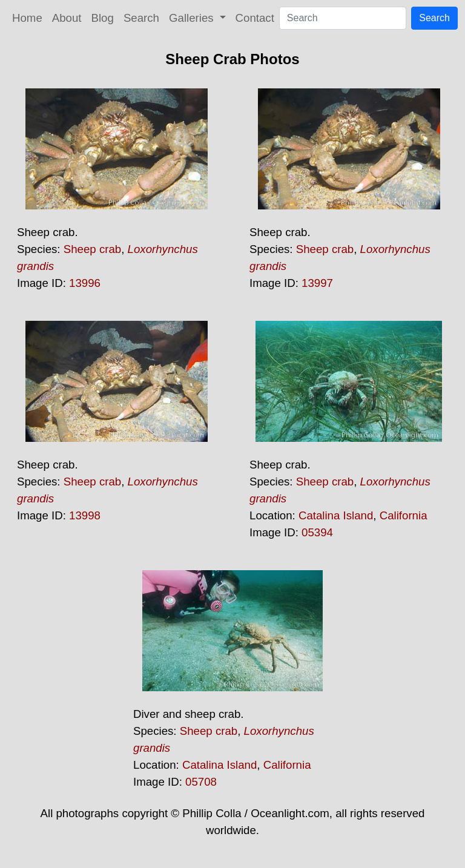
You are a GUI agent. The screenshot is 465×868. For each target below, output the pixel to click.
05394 (317, 532)
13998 (85, 515)
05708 (201, 782)
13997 (317, 283)
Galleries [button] (193, 18)
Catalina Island (336, 515)
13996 (85, 283)
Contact (255, 18)
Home (27, 18)
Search (141, 18)
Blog (103, 18)
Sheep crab (92, 249)
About (67, 18)
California (404, 515)
